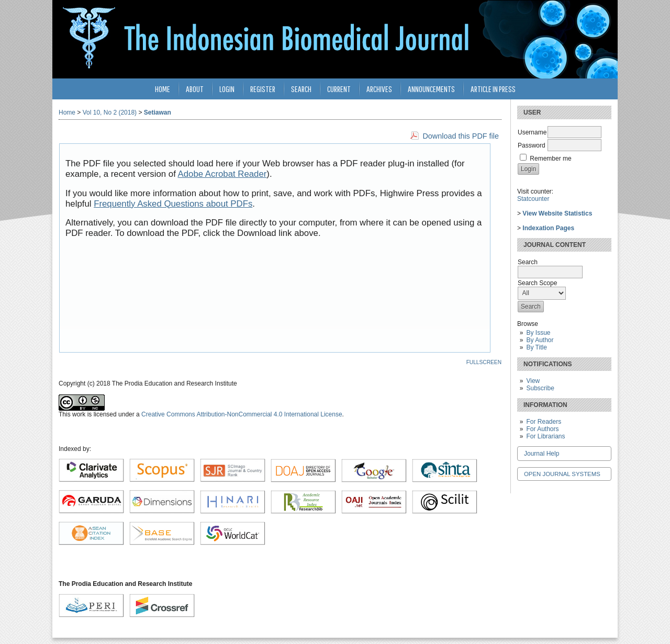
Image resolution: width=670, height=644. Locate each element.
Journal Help (541, 454)
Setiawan (158, 112)
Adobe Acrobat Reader (222, 174)
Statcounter (533, 199)
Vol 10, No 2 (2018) (110, 112)
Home (163, 89)
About (195, 89)
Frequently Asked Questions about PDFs (173, 204)
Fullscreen (484, 362)
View (533, 381)
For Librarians (545, 436)
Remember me (550, 159)
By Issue (538, 333)
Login (227, 89)
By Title (536, 347)
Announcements (431, 89)
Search (301, 89)
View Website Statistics (557, 213)
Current (339, 89)
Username (532, 132)
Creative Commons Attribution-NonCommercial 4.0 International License (242, 414)
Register (263, 89)
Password (532, 145)
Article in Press (493, 89)
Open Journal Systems (562, 474)
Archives (379, 89)
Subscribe (540, 388)
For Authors (542, 429)
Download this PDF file (461, 136)
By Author (540, 340)
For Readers (544, 422)
